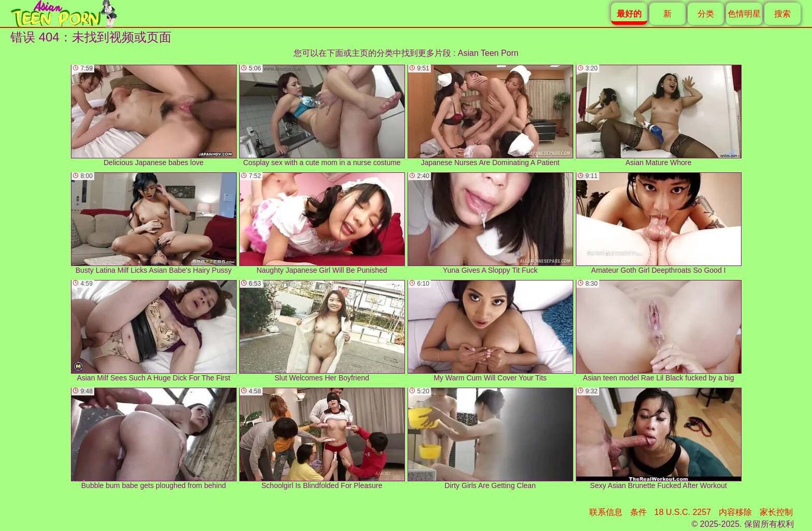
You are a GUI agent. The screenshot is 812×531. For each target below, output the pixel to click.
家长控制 (776, 512)
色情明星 (744, 14)
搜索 (782, 14)
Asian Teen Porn (488, 53)
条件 (639, 512)
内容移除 (735, 512)
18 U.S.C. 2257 (683, 512)
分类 (706, 14)
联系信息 (606, 512)
